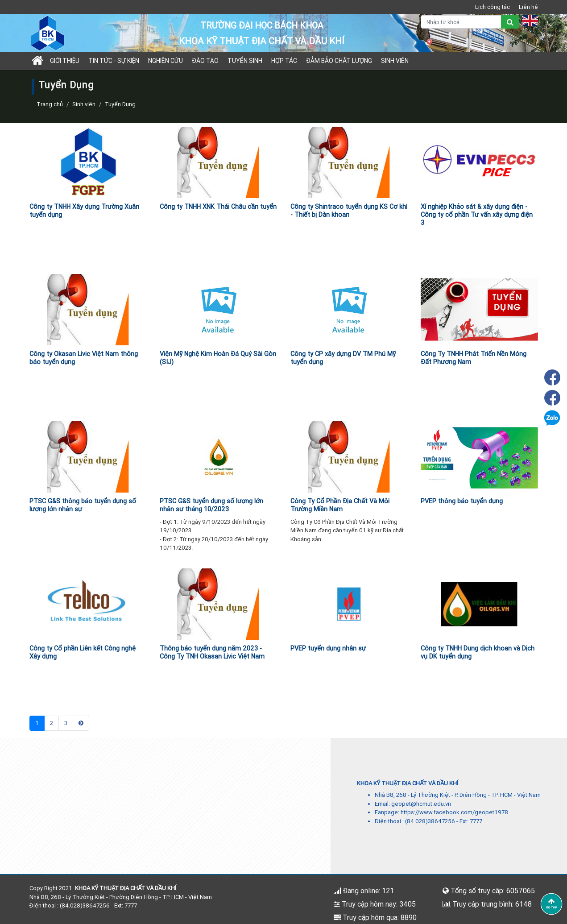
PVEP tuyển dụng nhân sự (328, 648)
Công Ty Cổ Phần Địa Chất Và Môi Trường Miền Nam (340, 505)
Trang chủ (50, 104)
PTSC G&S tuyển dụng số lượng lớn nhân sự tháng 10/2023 (211, 505)
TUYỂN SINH (245, 61)
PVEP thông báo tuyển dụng (462, 501)
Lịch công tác (493, 7)
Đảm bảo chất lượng (339, 61)
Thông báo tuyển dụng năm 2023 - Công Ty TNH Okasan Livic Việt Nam (212, 652)
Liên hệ (528, 7)
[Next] (81, 723)
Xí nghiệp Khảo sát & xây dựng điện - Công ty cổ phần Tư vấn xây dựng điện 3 (477, 215)
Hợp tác (284, 61)
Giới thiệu (65, 61)
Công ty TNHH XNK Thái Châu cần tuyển (218, 207)
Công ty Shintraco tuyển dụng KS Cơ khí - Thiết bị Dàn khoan (349, 211)
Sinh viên (395, 61)
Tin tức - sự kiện (114, 61)
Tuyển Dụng (120, 104)
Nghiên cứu (166, 61)
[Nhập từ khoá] (461, 22)
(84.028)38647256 (430, 821)
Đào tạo (205, 61)
